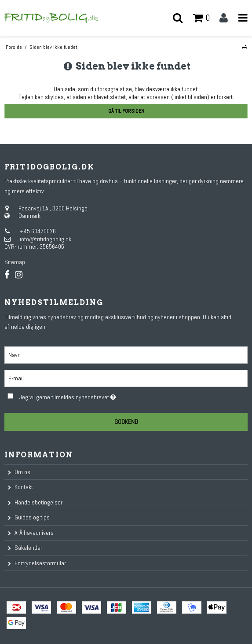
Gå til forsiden (126, 111)
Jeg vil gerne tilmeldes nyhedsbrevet (89, 396)
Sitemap (15, 262)
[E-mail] (126, 378)
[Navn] (126, 354)
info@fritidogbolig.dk (46, 239)
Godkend (126, 422)
